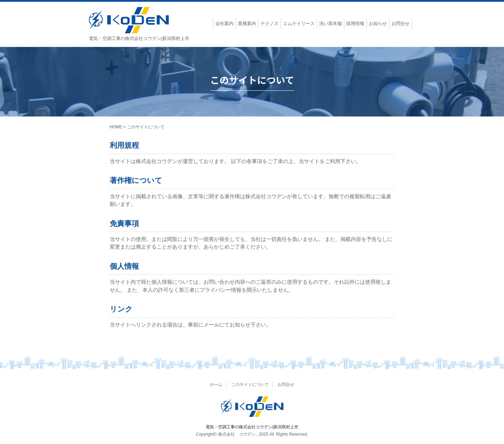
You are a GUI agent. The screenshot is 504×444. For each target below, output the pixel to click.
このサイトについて (250, 385)
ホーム (216, 385)
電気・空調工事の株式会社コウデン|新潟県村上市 (252, 427)
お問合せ (286, 385)
